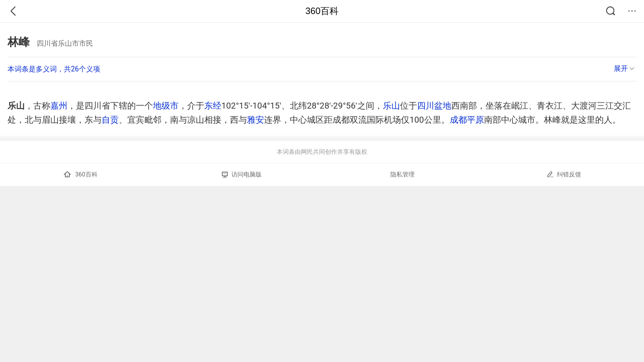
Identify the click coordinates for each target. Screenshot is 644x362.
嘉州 (59, 106)
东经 (213, 106)
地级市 (166, 106)
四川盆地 (434, 106)
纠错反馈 (564, 174)
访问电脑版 (242, 174)
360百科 (322, 11)
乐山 (391, 106)
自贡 (110, 120)
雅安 (256, 120)
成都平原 (467, 120)
